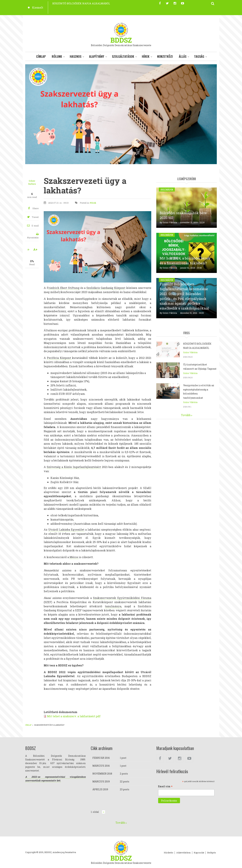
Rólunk (57, 56)
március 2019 (101, 781)
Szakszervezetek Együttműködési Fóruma (122, 598)
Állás (183, 56)
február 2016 (101, 758)
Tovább (186, 415)
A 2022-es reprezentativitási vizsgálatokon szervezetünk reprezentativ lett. (55, 779)
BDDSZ (121, 40)
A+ (35, 249)
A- (29, 249)
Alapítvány (97, 56)
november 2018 (102, 774)
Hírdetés (169, 853)
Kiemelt (38, 7)
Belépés (212, 853)
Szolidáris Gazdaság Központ (106, 288)
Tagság (199, 56)
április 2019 (100, 789)
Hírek (146, 56)
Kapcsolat (199, 853)
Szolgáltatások (123, 56)
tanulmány (112, 606)
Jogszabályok (167, 190)
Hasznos (76, 56)
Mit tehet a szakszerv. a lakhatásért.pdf (74, 716)
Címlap (41, 56)
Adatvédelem (184, 853)
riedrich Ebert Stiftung (64, 288)
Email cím (165, 787)
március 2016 (101, 766)
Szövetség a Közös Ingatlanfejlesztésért (74, 467)
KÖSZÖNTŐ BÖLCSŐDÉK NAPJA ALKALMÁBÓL (81, 3)
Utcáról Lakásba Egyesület (66, 530)
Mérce (74, 557)
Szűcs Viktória (170, 222)
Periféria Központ (59, 358)
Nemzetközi (165, 56)
